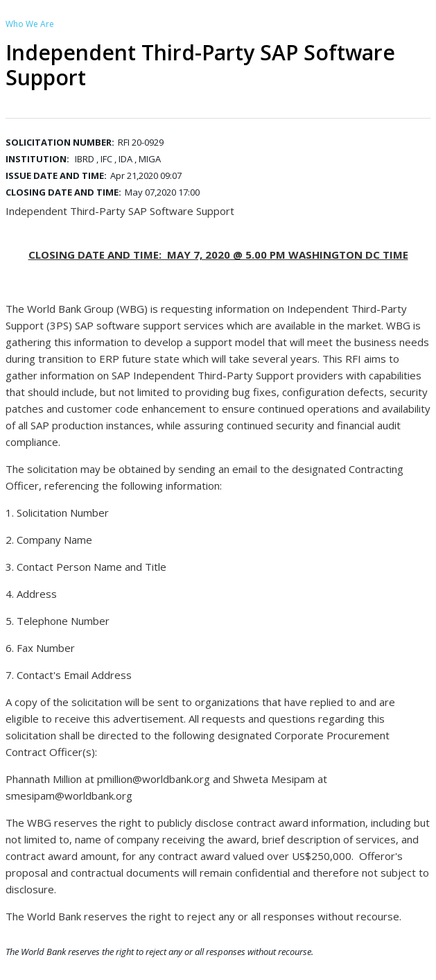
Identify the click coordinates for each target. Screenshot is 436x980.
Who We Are (30, 24)
